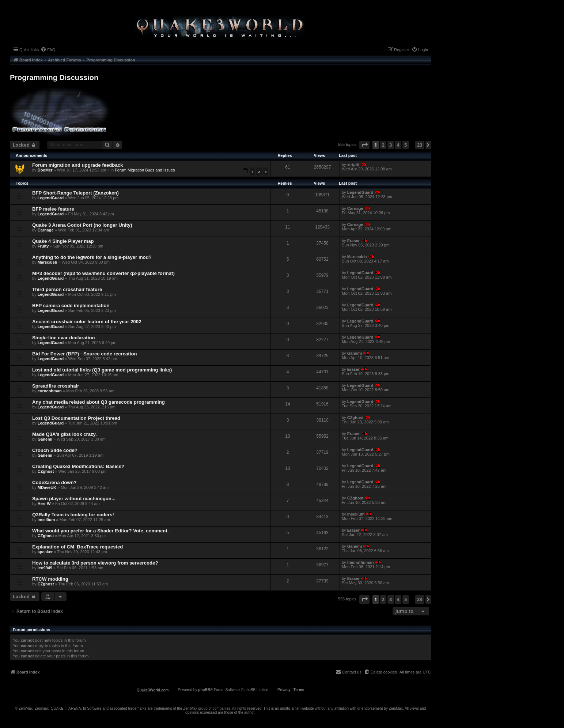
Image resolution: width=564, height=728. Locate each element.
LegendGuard (51, 198)
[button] (364, 145)
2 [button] (383, 145)
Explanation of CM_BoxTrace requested (77, 547)
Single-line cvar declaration (64, 338)
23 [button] (420, 145)
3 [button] (391, 145)
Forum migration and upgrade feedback (77, 165)
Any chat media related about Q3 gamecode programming (99, 402)
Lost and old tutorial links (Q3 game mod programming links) (102, 370)
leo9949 (45, 568)
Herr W (44, 503)
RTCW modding (50, 579)
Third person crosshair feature (67, 289)
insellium (46, 520)
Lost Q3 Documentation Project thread (76, 418)
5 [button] (406, 145)
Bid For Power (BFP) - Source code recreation (85, 354)
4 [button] (398, 145)
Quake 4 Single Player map (63, 241)
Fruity (43, 246)
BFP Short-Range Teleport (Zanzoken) (75, 193)
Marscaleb (48, 262)
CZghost (355, 418)
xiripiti (353, 165)
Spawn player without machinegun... (74, 499)
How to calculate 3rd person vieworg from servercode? (95, 563)
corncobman (50, 391)
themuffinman (361, 562)
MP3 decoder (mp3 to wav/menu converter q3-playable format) (103, 273)
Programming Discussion (54, 78)
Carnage (355, 208)
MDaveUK (47, 487)
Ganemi (355, 353)
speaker (45, 552)
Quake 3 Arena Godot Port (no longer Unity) (82, 225)
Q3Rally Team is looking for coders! (73, 515)
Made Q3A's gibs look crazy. (65, 434)
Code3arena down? (54, 482)
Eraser (353, 241)
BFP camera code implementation (71, 305)
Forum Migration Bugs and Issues (145, 170)
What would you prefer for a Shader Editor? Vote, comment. (100, 531)
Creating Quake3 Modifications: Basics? (78, 466)
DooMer (45, 170)
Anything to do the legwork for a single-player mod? (92, 257)
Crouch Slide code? (55, 450)
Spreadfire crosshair (56, 386)
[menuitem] (48, 50)
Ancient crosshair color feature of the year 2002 (87, 322)
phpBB (204, 690)
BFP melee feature (53, 209)
